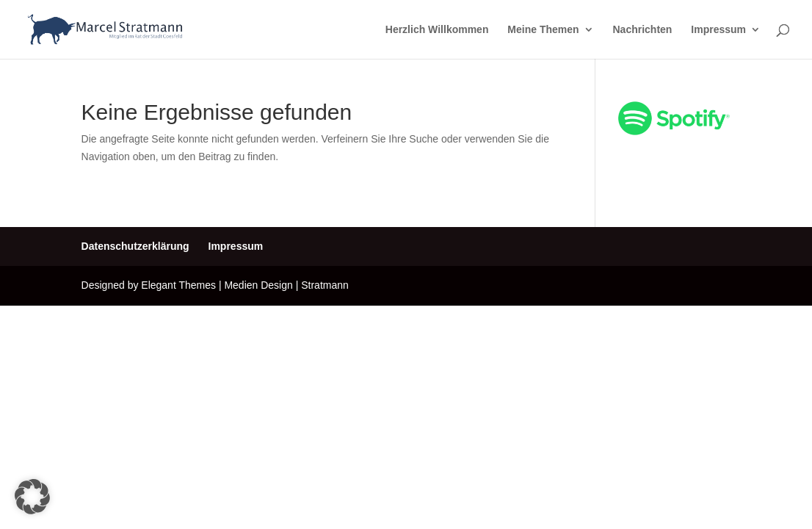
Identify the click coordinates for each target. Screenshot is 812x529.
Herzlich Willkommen (437, 30)
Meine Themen (543, 30)
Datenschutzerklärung (135, 246)
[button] (32, 497)
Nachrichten (642, 30)
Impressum (718, 30)
